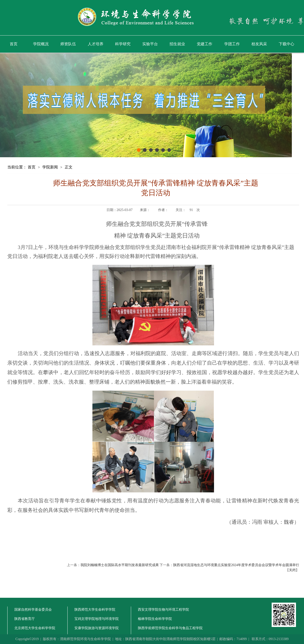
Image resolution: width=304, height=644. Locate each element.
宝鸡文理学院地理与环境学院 (97, 619)
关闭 (292, 570)
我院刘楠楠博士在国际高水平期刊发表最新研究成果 (120, 565)
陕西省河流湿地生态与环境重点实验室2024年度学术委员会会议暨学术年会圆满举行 (236, 565)
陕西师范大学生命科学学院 (95, 610)
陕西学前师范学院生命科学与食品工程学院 (170, 628)
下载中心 (286, 44)
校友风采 (259, 44)
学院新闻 (50, 167)
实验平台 (150, 44)
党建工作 (205, 44)
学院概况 (41, 44)
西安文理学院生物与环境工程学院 (163, 610)
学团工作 (232, 44)
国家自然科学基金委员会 (33, 610)
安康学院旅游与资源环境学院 (97, 628)
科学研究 (123, 44)
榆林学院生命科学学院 (155, 619)
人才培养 (96, 44)
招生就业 (177, 44)
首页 (14, 44)
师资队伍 (68, 44)
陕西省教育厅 (25, 619)
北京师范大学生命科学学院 (35, 628)
